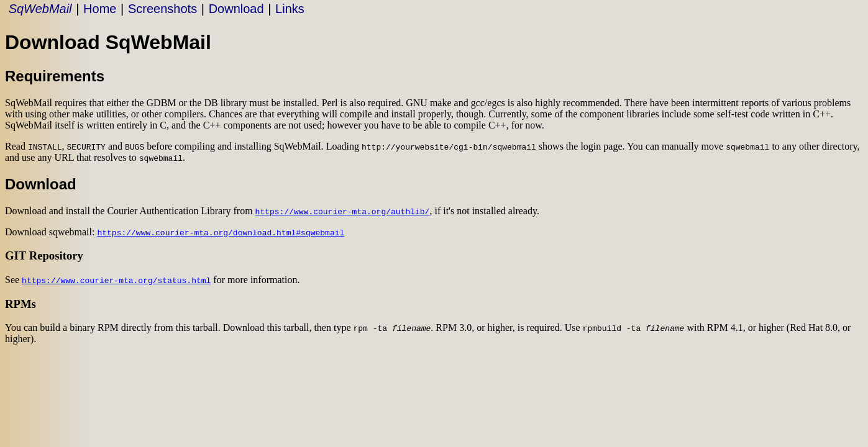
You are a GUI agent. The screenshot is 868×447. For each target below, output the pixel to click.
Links (290, 9)
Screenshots (162, 9)
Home (100, 9)
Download (236, 9)
